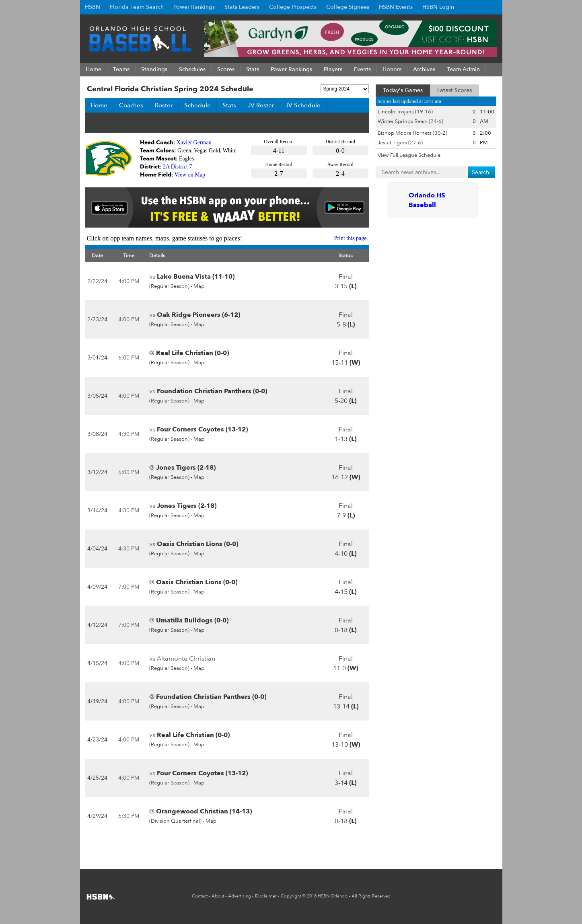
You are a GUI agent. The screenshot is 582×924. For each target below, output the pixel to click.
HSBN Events (396, 7)
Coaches (131, 105)
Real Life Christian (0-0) (192, 353)
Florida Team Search (137, 7)
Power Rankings (194, 7)
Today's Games (403, 90)
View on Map (190, 175)
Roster (164, 105)
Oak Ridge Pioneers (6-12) (198, 315)
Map (199, 286)
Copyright (291, 896)
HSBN (93, 7)
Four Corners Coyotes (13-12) (202, 429)
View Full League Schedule (409, 155)
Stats (229, 105)
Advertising (240, 896)
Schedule (197, 105)
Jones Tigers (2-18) (186, 468)
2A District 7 (177, 167)
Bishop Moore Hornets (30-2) (412, 133)
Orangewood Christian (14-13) (204, 811)
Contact (200, 896)
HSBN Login (438, 7)
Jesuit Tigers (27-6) (400, 143)
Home (99, 105)
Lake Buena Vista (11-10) (196, 277)
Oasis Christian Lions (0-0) (197, 544)
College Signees (348, 7)
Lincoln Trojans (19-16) (405, 112)
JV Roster (261, 105)
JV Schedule (303, 105)
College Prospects (293, 7)
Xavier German (194, 143)
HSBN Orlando (333, 896)
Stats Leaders (242, 7)
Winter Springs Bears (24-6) (410, 121)
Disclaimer (266, 896)
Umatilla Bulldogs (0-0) (192, 620)
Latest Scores (454, 90)
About (218, 896)
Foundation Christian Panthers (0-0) (212, 391)
